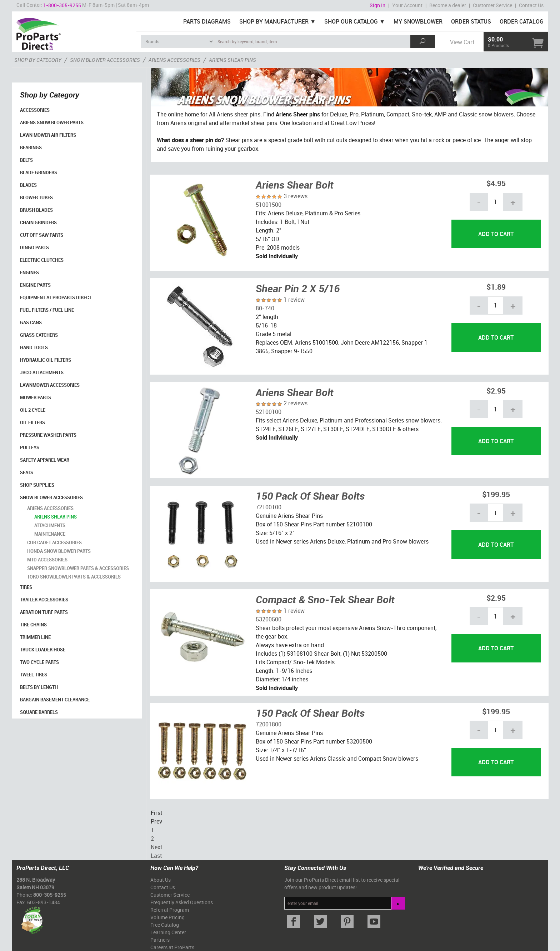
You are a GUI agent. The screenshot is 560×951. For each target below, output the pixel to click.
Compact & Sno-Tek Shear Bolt (325, 599)
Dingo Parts (34, 247)
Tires (26, 587)
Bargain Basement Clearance (55, 700)
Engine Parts (35, 285)
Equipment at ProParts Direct (56, 297)
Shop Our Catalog (351, 21)
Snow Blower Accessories (51, 497)
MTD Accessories (47, 560)
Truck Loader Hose (43, 650)
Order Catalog (522, 21)
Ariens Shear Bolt (295, 185)
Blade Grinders (39, 172)
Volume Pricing (167, 917)
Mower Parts (36, 397)
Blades (28, 185)
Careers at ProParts (172, 947)
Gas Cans (31, 322)
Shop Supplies (37, 485)
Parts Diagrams (207, 21)
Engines (29, 272)
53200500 (269, 619)
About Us (161, 880)
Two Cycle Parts (39, 662)
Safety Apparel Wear (45, 460)
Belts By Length (39, 687)
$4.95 (496, 183)
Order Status (471, 21)
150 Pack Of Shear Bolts (310, 496)
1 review (294, 300)
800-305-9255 (50, 895)
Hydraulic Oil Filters (46, 360)
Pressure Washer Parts (48, 435)
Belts (26, 160)
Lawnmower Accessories (50, 385)
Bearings (31, 147)
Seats (27, 472)
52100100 (269, 412)
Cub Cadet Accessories (54, 542)
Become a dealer (448, 5)
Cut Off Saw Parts (42, 235)
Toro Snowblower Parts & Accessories (74, 577)
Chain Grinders (38, 222)
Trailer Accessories (44, 600)
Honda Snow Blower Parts (59, 551)
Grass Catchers (39, 335)
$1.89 (496, 287)
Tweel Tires (34, 675)
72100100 (269, 507)
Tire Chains (33, 625)
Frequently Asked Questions (182, 902)
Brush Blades (36, 210)
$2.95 (496, 391)
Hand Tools (34, 347)
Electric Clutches (42, 260)
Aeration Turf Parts (44, 612)
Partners (160, 940)
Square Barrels (39, 712)
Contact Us (531, 5)
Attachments (50, 525)
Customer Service (492, 5)
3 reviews (296, 196)
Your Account (407, 5)
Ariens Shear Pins (56, 517)
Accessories (35, 110)
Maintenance (50, 534)
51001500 (269, 205)
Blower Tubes (36, 197)
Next (156, 847)
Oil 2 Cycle (33, 410)
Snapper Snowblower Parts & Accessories (78, 568)
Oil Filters (32, 422)
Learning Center (168, 932)
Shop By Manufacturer (274, 21)
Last (156, 856)
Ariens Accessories (50, 508)
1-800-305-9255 (62, 5)
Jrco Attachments (42, 372)
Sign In (377, 5)
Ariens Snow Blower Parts (52, 122)
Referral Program (170, 910)
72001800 (269, 724)
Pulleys (30, 447)
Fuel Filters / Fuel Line (47, 310)
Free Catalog (165, 925)
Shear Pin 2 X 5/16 (298, 288)
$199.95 (496, 494)
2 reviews (296, 403)
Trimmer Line (35, 637)
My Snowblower (418, 21)
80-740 (265, 308)
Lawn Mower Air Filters (48, 135)
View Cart (462, 42)
